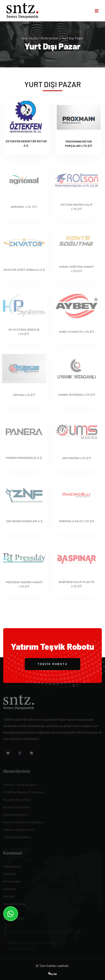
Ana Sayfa (30, 38)
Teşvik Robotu (52, 664)
